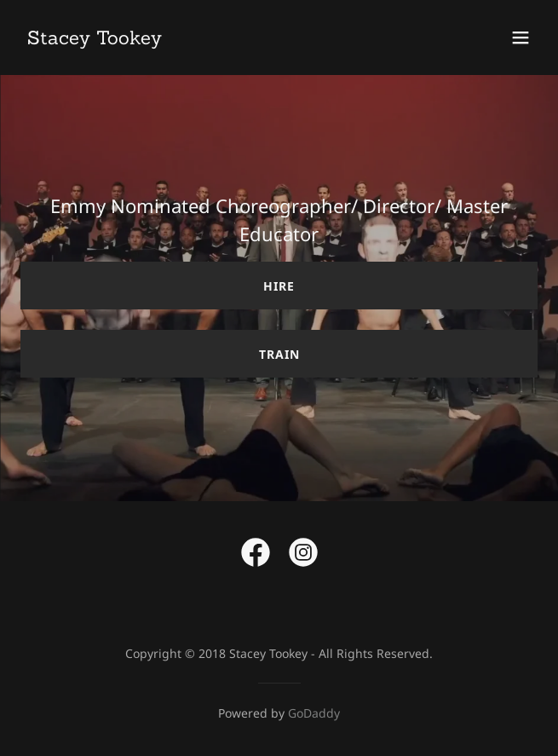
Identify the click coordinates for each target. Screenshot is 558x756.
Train (279, 354)
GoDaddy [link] (314, 713)
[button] (521, 38)
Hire (279, 286)
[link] (95, 39)
